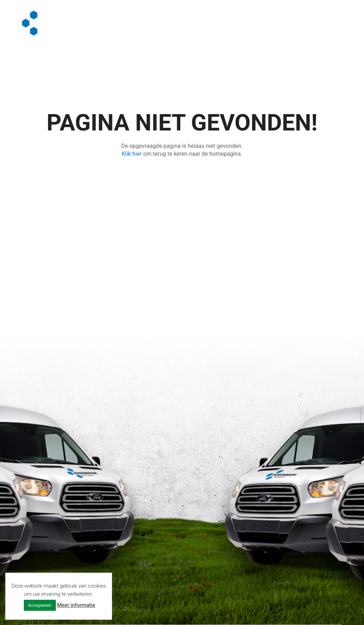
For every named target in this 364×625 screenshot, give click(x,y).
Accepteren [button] (40, 605)
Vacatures (270, 19)
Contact (190, 27)
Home (144, 19)
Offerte (148, 27)
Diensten (176, 19)
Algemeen (222, 19)
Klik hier (132, 154)
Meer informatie (76, 605)
